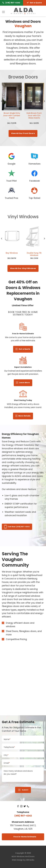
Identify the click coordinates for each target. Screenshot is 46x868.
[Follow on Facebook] (18, 806)
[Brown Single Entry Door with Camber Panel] (12, 96)
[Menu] (3, 12)
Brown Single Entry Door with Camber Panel (12, 115)
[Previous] (2, 106)
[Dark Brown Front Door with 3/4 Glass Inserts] (34, 96)
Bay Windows (12, 253)
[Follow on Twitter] (25, 806)
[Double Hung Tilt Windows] (34, 236)
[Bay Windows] (12, 236)
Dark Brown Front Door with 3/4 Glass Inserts (34, 115)
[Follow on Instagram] (21, 806)
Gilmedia (30, 860)
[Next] (44, 106)
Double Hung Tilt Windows (34, 254)
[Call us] (28, 806)
